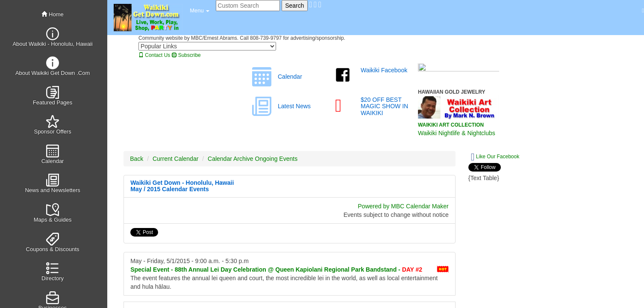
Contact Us (154, 55)
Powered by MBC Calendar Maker (403, 206)
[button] (200, 11)
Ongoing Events (276, 159)
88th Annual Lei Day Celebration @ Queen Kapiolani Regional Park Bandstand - (276, 269)
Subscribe (186, 55)
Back (137, 159)
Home (52, 14)
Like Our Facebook (495, 157)
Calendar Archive (231, 159)
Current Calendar (175, 159)
